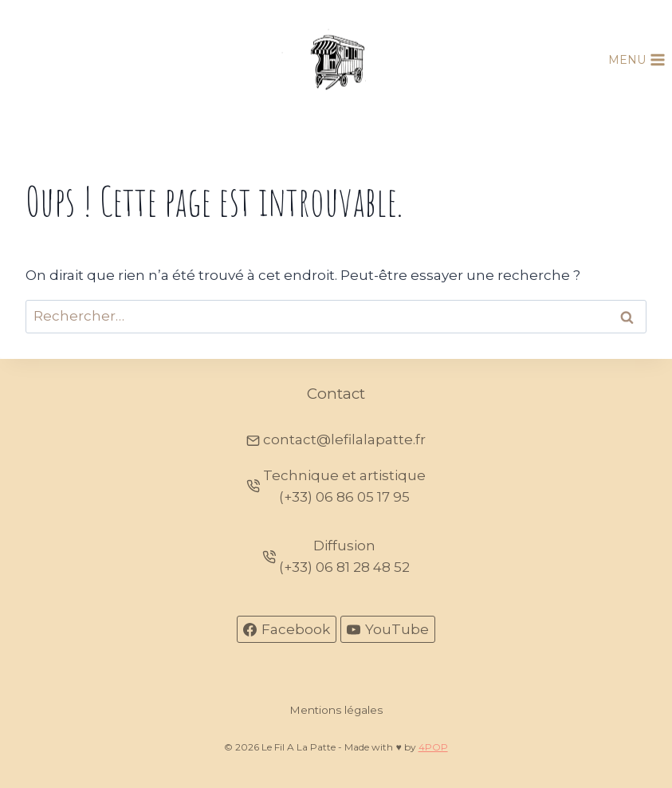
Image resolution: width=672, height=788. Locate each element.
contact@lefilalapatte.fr (344, 439)
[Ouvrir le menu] (637, 60)
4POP (433, 747)
